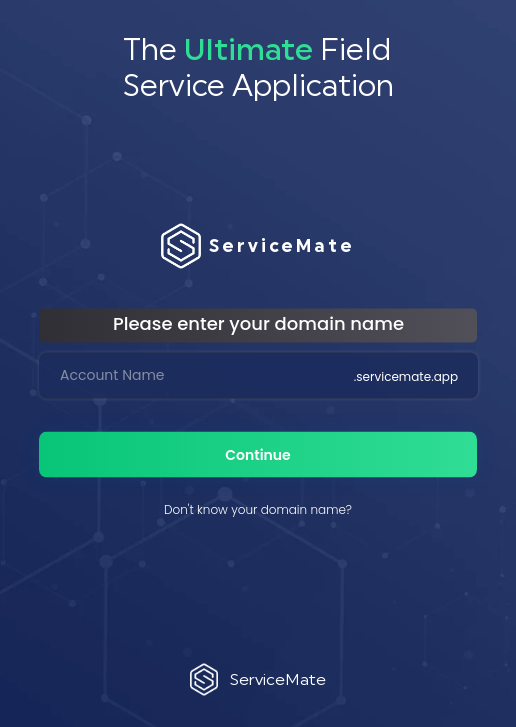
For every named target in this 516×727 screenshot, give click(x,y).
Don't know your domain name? (258, 508)
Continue (257, 454)
